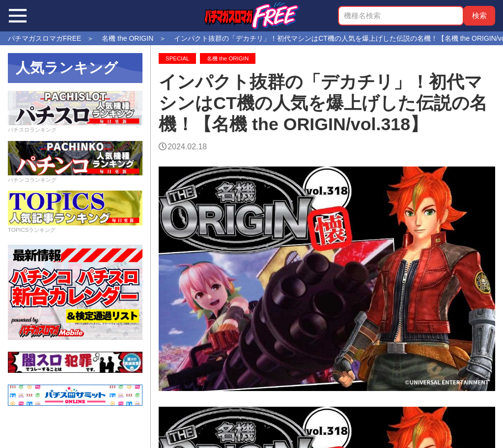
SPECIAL (177, 58)
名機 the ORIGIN (228, 58)
